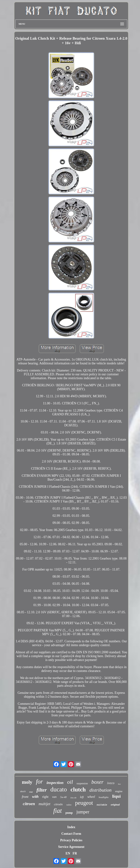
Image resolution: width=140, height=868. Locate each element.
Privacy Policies (71, 840)
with (35, 797)
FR (75, 853)
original (115, 805)
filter (42, 790)
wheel (91, 797)
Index (71, 827)
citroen (29, 804)
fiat (58, 811)
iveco (111, 783)
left (82, 797)
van (54, 797)
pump (69, 813)
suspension (82, 783)
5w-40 (63, 797)
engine (119, 791)
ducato (59, 789)
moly (27, 782)
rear (31, 792)
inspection (55, 783)
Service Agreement (71, 847)
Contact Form (71, 834)
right (45, 797)
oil (70, 782)
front (25, 797)
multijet (44, 804)
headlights (104, 797)
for (39, 782)
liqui (116, 796)
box (119, 784)
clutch (78, 789)
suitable (102, 805)
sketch (23, 791)
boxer (97, 782)
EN (68, 853)
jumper (83, 812)
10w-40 (73, 798)
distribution (100, 790)
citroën (58, 804)
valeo (69, 805)
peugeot (84, 803)
